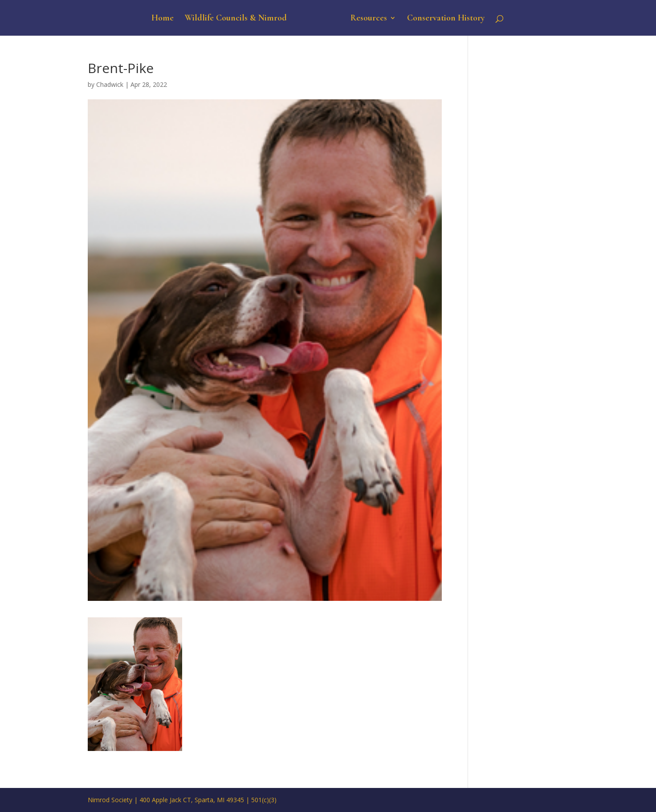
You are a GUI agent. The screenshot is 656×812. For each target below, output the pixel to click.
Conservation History (446, 19)
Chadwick (110, 84)
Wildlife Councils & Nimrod (236, 19)
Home (163, 19)
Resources (369, 19)
